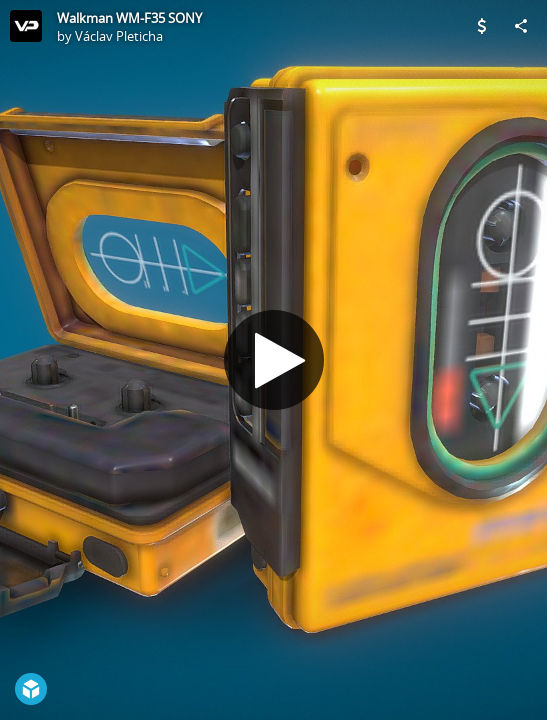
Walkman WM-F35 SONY (129, 18)
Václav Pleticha (119, 36)
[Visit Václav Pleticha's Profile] (26, 26)
